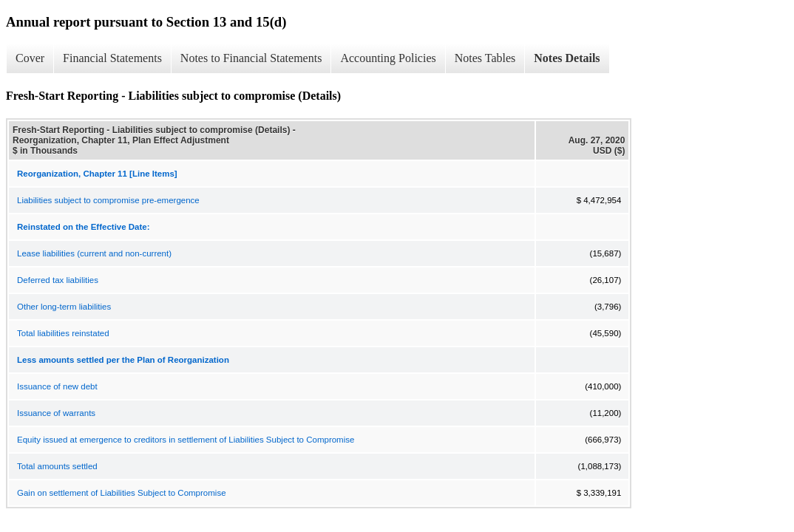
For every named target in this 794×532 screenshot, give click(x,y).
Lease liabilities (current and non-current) (94, 253)
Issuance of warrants (56, 413)
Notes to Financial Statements (251, 58)
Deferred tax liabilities (58, 280)
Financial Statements (112, 58)
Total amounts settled (57, 466)
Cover (30, 58)
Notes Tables (485, 58)
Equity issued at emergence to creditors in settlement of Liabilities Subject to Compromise (186, 440)
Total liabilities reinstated (63, 333)
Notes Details (567, 58)
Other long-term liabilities (64, 307)
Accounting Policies (388, 58)
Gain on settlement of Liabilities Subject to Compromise (122, 493)
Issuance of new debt (57, 386)
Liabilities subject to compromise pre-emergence (108, 200)
